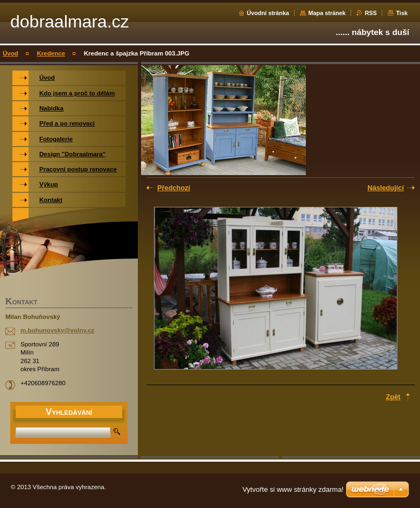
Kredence (51, 53)
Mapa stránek (327, 13)
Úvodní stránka (268, 13)
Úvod (10, 53)
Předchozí (174, 188)
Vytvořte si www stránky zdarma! (293, 489)
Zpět (393, 397)
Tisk (402, 13)
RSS (370, 13)
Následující (386, 188)
